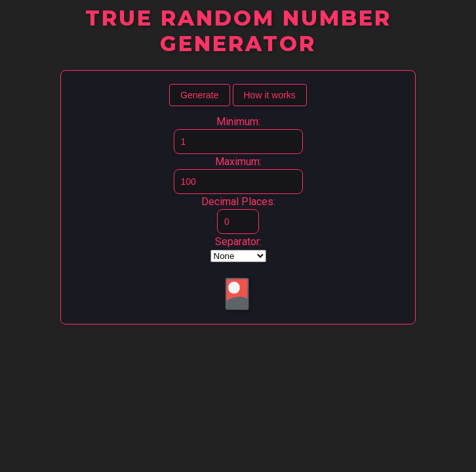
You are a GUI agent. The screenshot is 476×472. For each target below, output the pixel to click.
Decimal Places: (238, 202)
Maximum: (238, 162)
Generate (199, 95)
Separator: (238, 242)
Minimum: (238, 122)
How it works (270, 95)
